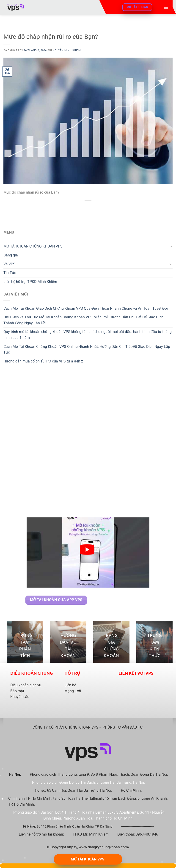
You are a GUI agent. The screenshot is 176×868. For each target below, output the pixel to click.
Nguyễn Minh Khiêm (67, 50)
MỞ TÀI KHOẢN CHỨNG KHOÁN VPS (33, 246)
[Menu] (166, 7)
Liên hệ (70, 685)
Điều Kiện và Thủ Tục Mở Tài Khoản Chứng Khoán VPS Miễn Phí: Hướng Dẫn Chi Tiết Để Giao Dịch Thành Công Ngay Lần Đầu (83, 320)
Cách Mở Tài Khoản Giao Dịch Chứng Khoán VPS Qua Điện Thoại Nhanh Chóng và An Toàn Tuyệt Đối (86, 308)
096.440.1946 (147, 834)
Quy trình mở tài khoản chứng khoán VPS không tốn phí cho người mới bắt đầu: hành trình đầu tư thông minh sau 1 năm (88, 335)
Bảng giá (11, 255)
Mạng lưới (73, 691)
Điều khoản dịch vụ (26, 685)
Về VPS (9, 264)
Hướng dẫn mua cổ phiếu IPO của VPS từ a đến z (43, 361)
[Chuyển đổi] (171, 246)
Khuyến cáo (20, 697)
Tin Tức (10, 273)
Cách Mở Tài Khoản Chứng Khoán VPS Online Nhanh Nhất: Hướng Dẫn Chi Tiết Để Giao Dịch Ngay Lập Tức (87, 350)
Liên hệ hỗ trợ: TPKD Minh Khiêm (30, 282)
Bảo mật (17, 691)
